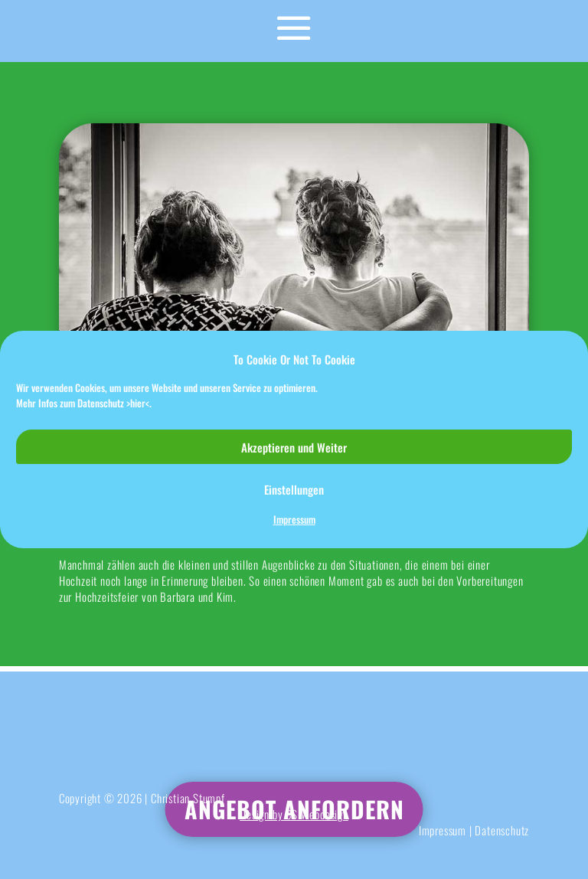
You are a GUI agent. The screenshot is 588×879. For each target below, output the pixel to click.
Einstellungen (294, 489)
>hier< (138, 403)
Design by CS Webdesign (294, 814)
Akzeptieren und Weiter (294, 447)
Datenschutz (502, 830)
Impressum (294, 520)
